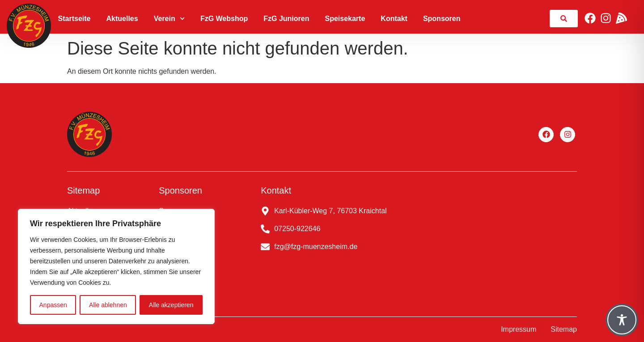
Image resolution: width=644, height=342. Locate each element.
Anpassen (53, 305)
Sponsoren (442, 19)
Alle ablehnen (108, 305)
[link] (564, 19)
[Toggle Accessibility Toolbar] (622, 320)
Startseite (74, 19)
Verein (169, 19)
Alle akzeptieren (171, 305)
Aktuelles (122, 19)
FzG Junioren (286, 19)
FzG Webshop (224, 19)
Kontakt (394, 19)
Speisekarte (345, 19)
